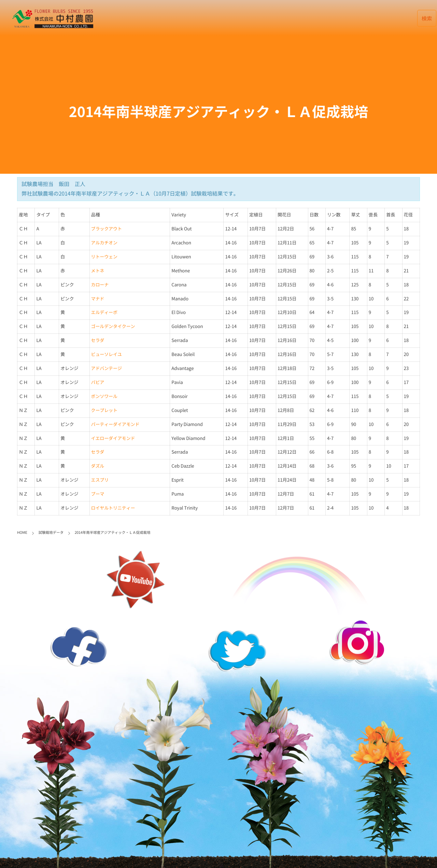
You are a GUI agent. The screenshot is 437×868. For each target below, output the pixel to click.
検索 (427, 18)
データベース (249, 18)
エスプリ (100, 480)
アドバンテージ (107, 368)
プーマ (98, 494)
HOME (181, 18)
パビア (98, 382)
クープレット (104, 410)
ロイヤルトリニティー (113, 508)
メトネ (98, 271)
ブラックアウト (107, 229)
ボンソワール (104, 396)
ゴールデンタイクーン (113, 326)
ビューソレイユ (107, 354)
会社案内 (287, 18)
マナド (98, 299)
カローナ (100, 285)
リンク (365, 18)
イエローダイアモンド (113, 438)
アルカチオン (104, 243)
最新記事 (211, 18)
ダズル (98, 466)
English (396, 18)
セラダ (98, 340)
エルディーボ (104, 312)
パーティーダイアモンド (115, 424)
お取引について (328, 18)
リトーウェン (104, 257)
